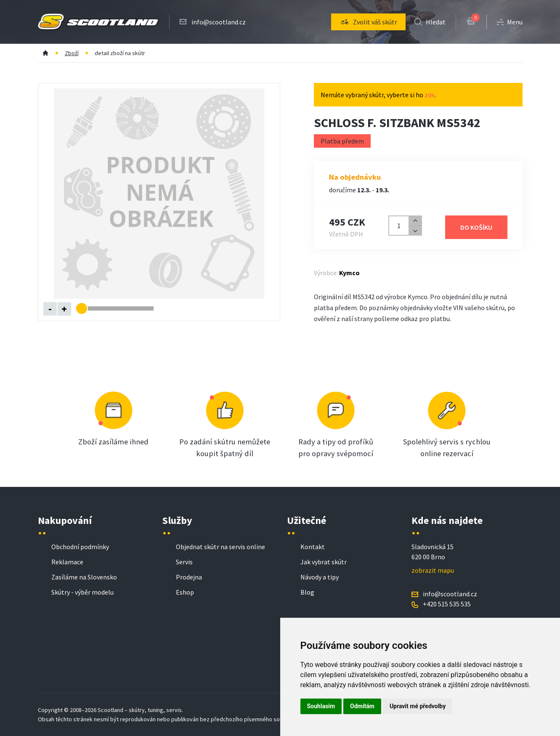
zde (430, 95)
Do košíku (476, 227)
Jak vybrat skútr (324, 562)
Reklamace (67, 562)
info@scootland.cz (219, 22)
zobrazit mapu (433, 570)
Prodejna (189, 577)
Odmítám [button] (362, 706)
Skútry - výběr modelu (82, 592)
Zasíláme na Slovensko (84, 577)
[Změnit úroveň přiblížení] (119, 308)
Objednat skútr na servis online (220, 547)
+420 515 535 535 (447, 604)
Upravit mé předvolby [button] (418, 706)
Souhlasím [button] (321, 706)
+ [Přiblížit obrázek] (64, 309)
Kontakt (313, 547)
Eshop (185, 592)
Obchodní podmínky (80, 547)
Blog (307, 592)
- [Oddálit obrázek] (50, 309)
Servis (184, 562)
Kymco (349, 273)
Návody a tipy (320, 577)
